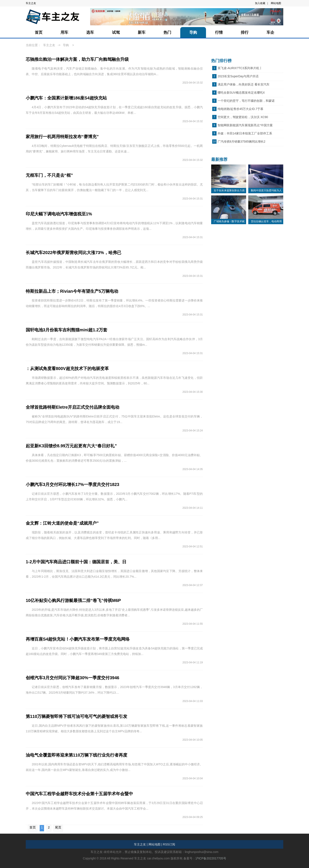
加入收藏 (260, 3)
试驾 (116, 32)
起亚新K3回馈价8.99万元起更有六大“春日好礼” (71, 446)
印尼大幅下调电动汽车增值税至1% (59, 214)
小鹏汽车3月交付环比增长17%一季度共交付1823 (73, 484)
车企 (270, 32)
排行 (245, 32)
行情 (219, 32)
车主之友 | (141, 844)
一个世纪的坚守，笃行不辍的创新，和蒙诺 (246, 101)
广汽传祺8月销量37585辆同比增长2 (242, 142)
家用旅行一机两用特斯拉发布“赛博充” (62, 137)
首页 (39, 32)
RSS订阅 (169, 844)
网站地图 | (155, 844)
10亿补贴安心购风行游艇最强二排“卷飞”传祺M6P (73, 600)
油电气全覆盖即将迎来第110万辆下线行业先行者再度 (76, 755)
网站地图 (276, 3)
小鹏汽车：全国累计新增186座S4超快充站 (66, 98)
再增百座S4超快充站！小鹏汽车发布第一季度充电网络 (78, 639)
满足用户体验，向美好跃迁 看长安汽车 (244, 84)
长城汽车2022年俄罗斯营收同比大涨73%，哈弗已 (73, 253)
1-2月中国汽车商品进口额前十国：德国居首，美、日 (76, 562)
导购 (193, 32)
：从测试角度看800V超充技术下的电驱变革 (67, 369)
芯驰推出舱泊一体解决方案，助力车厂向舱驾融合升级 (77, 59)
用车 (64, 32)
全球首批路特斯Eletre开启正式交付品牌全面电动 (73, 407)
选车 (90, 32)
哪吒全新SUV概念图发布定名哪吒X (241, 93)
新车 (142, 32)
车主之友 (31, 3)
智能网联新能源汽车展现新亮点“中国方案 (245, 125)
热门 (167, 32)
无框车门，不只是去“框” (49, 175)
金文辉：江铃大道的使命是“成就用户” (62, 523)
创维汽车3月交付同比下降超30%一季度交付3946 (73, 678)
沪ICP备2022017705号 (211, 858)
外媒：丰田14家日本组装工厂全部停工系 (245, 133)
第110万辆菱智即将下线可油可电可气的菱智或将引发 (76, 716)
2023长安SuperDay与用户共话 (238, 76)
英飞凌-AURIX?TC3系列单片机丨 (240, 68)
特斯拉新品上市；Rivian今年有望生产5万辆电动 (72, 291)
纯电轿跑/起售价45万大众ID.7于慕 (240, 109)
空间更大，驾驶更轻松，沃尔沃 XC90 (243, 117)
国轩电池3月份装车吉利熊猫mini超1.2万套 (67, 330)
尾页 (58, 827)
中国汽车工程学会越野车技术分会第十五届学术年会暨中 (79, 794)
